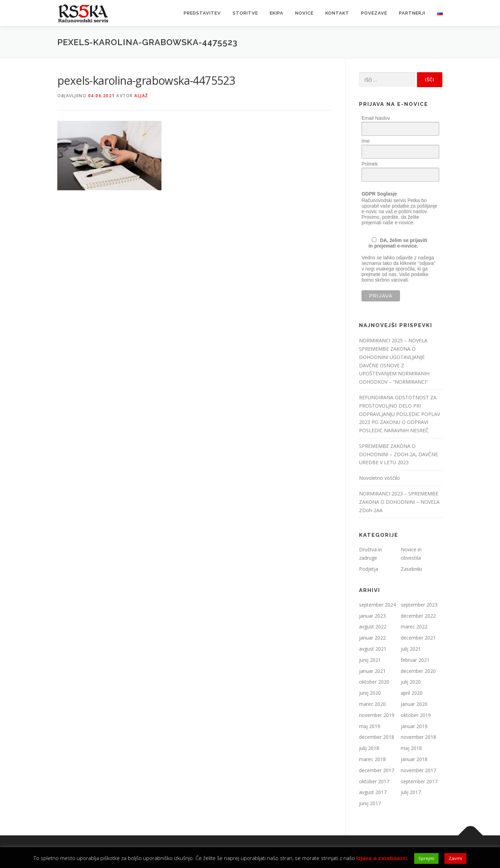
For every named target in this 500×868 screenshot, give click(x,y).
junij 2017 (370, 803)
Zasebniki (411, 569)
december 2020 (418, 671)
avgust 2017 (373, 792)
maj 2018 (411, 748)
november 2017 (418, 770)
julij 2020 (411, 682)
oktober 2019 (416, 715)
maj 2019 (370, 726)
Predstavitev (202, 13)
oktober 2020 (374, 682)
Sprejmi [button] (426, 858)
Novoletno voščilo (380, 478)
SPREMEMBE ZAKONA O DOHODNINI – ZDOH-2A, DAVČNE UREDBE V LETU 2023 (398, 454)
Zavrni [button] (455, 858)
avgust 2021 (373, 649)
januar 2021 (372, 671)
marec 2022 (414, 627)
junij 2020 (370, 693)
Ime (365, 141)
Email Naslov (376, 118)
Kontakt (337, 13)
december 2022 (418, 616)
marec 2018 (372, 759)
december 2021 (418, 638)
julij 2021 (411, 649)
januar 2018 (414, 759)
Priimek (370, 164)
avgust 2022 (373, 627)
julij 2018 (369, 748)
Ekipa (277, 13)
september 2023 (419, 605)
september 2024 (377, 605)
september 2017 (419, 781)
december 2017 (377, 770)
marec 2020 (372, 704)
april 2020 (412, 693)
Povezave (374, 13)
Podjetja (369, 569)
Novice (304, 13)
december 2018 (377, 737)
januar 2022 (372, 638)
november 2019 (377, 715)
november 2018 (418, 737)
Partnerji (412, 13)
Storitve (245, 13)
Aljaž (141, 96)
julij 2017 (411, 792)
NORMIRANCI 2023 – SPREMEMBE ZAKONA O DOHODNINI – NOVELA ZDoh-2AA (399, 502)
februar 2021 (415, 660)
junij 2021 (370, 660)
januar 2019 (414, 726)
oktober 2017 (374, 781)
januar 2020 (414, 704)
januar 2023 (372, 616)
